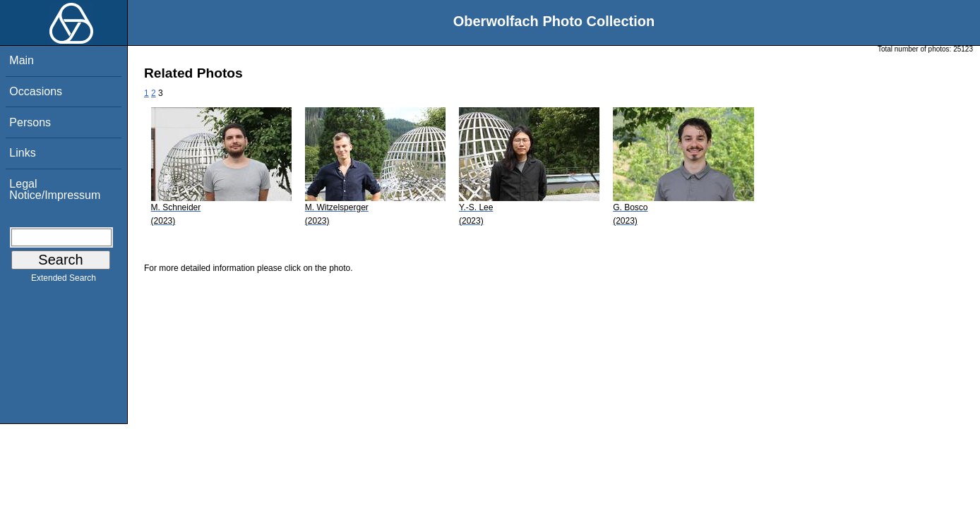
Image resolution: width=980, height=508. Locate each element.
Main (22, 60)
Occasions (36, 91)
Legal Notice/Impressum (55, 189)
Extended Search (64, 281)
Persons (30, 122)
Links (22, 153)
